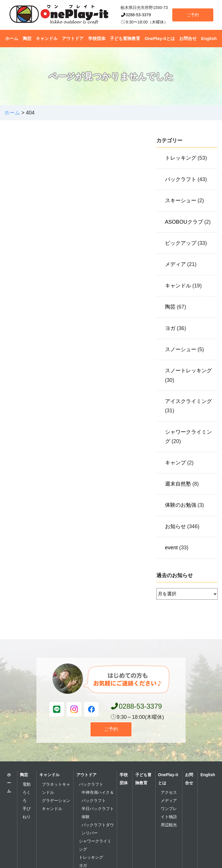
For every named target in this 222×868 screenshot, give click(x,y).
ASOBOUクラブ (184, 222)
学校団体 (97, 38)
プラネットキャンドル (56, 788)
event (171, 548)
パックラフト (181, 179)
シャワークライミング (95, 845)
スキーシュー (181, 200)
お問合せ (188, 38)
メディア (175, 264)
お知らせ (175, 526)
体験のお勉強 (181, 505)
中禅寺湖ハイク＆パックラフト (98, 796)
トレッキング (181, 158)
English (209, 38)
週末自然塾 (178, 484)
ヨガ (170, 328)
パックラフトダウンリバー (98, 829)
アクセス (169, 792)
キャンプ (175, 463)
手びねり (27, 813)
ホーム (12, 38)
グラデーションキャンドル (56, 805)
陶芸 (27, 38)
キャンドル (47, 38)
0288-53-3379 (136, 15)
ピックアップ (181, 243)
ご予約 (193, 15)
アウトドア (73, 38)
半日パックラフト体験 (98, 813)
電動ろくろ (27, 792)
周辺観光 (169, 825)
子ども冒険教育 (125, 38)
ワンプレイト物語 (169, 813)
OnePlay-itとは (160, 38)
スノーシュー (181, 349)
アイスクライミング (188, 401)
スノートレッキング (188, 371)
